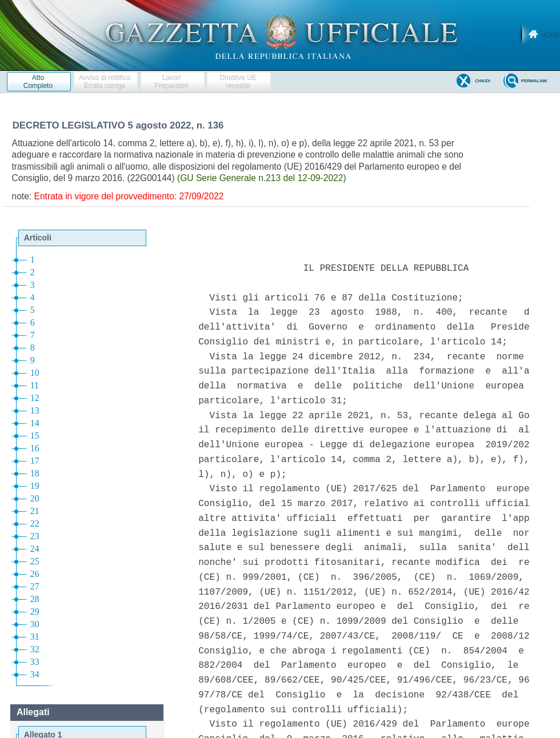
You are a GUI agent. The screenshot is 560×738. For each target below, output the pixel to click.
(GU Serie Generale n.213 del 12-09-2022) (262, 178)
